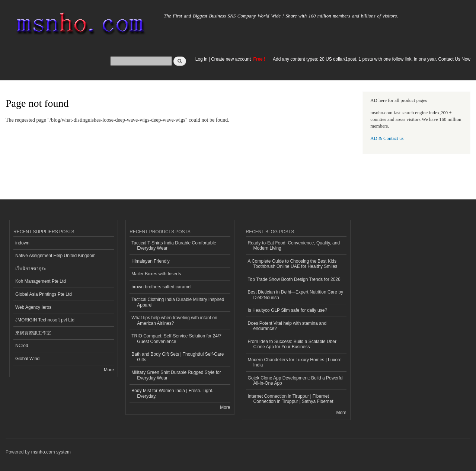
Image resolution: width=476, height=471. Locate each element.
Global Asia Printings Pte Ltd (44, 294)
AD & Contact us (387, 138)
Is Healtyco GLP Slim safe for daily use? (288, 310)
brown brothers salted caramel (161, 287)
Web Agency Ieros (33, 307)
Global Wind (27, 359)
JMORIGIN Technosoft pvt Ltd (45, 320)
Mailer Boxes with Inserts (156, 274)
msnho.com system (51, 452)
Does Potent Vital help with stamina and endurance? (287, 326)
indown (22, 243)
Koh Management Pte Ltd (41, 281)
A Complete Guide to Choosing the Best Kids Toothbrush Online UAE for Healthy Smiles (293, 264)
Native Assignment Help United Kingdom (55, 256)
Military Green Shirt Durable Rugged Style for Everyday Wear (176, 375)
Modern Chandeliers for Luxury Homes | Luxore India (295, 362)
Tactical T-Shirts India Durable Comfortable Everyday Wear (174, 246)
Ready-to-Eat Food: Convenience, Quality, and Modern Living (294, 246)
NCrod (22, 346)
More (109, 370)
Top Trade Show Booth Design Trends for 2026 (294, 279)
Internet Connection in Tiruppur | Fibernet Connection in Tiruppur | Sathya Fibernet (291, 399)
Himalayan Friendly (151, 261)
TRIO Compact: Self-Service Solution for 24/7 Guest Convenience (176, 339)
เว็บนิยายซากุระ (31, 269)
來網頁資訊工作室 (33, 333)
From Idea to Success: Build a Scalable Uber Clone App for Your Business (292, 344)
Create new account (231, 59)
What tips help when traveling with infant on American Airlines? (174, 320)
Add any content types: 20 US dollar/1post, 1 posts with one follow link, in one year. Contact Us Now (372, 59)
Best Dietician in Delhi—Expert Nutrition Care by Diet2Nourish (295, 295)
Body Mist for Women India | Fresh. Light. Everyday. (172, 393)
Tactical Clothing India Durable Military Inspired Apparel (178, 302)
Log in (202, 59)
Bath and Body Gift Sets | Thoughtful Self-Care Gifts (178, 357)
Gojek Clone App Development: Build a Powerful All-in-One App (296, 381)
